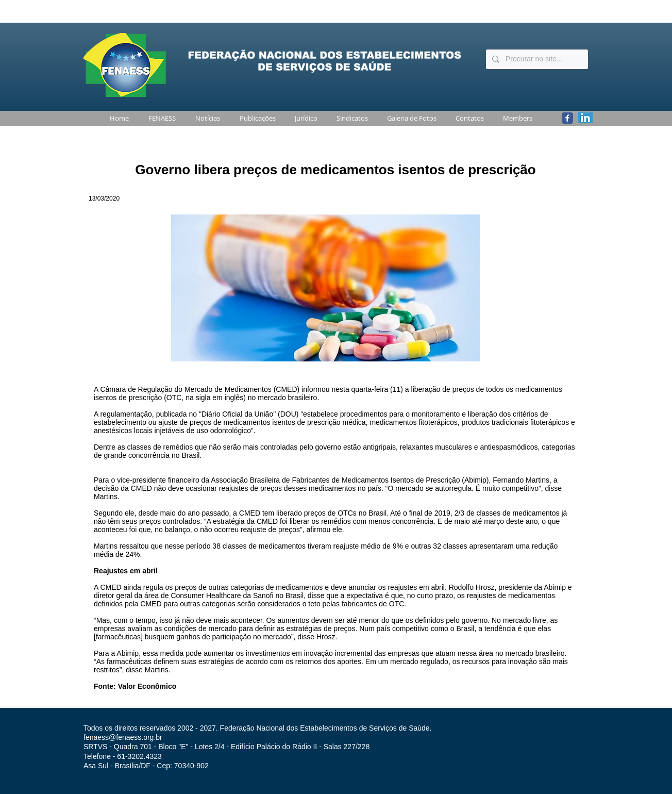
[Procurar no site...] (536, 59)
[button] (160, 118)
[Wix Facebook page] (567, 118)
